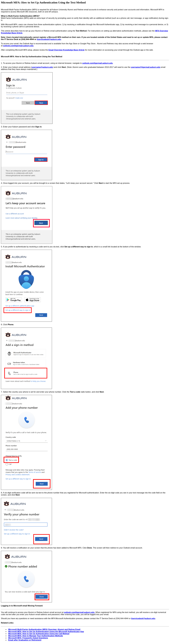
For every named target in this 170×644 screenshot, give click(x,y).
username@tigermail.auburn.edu (146, 67)
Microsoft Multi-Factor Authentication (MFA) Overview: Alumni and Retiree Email (44, 629)
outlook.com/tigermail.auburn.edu (18, 46)
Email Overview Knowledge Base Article (66, 50)
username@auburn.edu (42, 67)
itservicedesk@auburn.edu (49, 39)
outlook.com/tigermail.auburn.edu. (79, 612)
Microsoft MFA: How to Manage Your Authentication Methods (36, 636)
